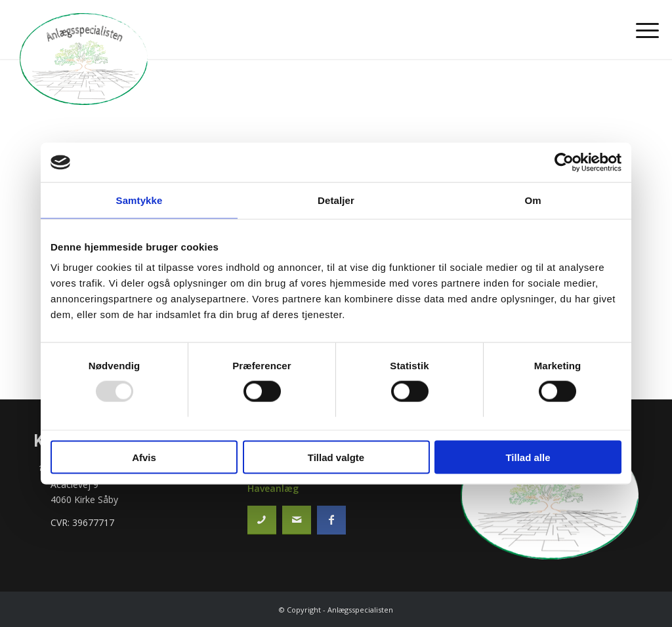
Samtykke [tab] (139, 200)
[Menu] (643, 30)
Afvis (144, 457)
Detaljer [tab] (336, 200)
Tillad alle (528, 457)
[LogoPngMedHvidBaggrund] (83, 59)
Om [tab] (533, 200)
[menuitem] (643, 30)
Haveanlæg (273, 488)
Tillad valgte (336, 457)
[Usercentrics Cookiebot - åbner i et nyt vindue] (564, 163)
